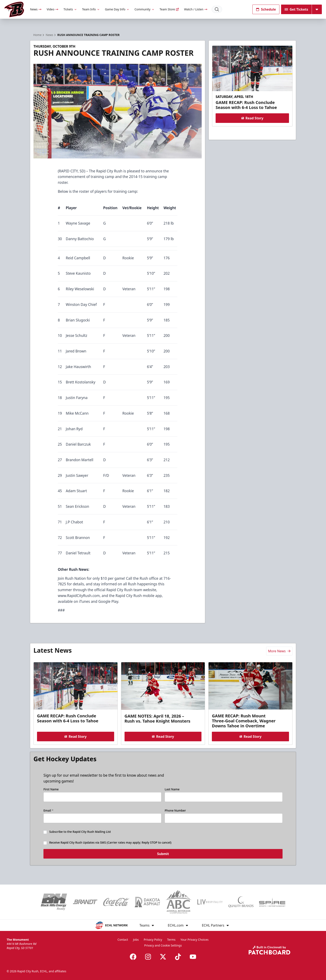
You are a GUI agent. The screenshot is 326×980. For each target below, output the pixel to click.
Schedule (266, 9)
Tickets (70, 9)
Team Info (91, 9)
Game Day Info (117, 9)
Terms (171, 940)
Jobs (136, 940)
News (36, 9)
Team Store (169, 9)
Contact (123, 940)
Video (52, 9)
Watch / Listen (196, 9)
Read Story (252, 118)
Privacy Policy (153, 940)
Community (145, 9)
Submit (163, 856)
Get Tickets (296, 9)
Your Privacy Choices (194, 940)
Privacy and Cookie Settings (163, 945)
